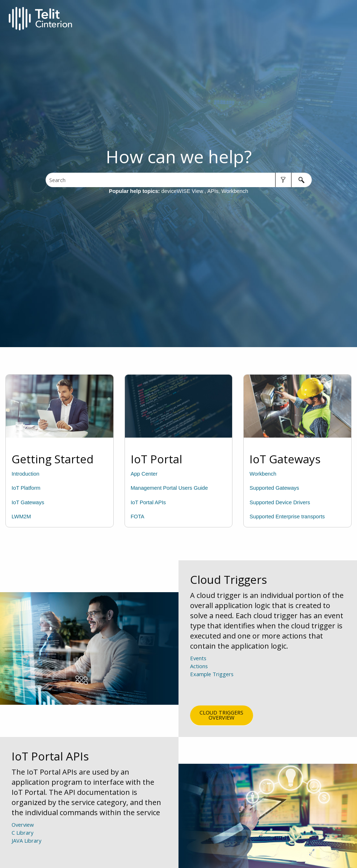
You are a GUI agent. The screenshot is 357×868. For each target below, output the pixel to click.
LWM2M (21, 517)
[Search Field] (179, 180)
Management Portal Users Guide (169, 488)
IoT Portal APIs (148, 502)
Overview (23, 825)
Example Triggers (212, 686)
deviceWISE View (183, 191)
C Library (22, 833)
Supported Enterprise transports (287, 517)
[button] (283, 180)
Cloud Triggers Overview (221, 715)
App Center (144, 474)
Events (198, 658)
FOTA (138, 517)
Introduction (26, 474)
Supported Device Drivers (280, 502)
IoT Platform (26, 488)
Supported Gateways (274, 488)
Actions (199, 666)
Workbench (235, 191)
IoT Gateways (28, 502)
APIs (213, 191)
